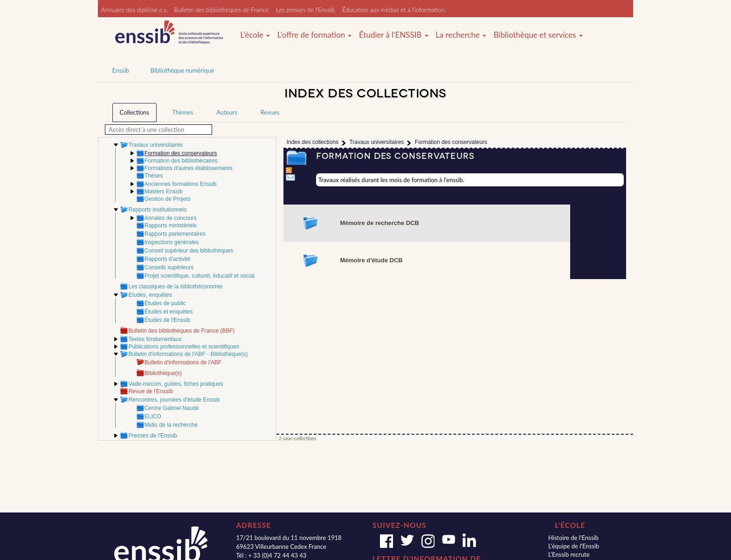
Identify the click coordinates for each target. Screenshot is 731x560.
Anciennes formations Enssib (181, 184)
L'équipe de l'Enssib (574, 546)
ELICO (153, 417)
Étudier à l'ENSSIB (394, 35)
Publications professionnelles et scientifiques (183, 347)
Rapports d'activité (167, 259)
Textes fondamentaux (155, 339)
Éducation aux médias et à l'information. (394, 10)
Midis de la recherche (171, 425)
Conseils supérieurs (169, 267)
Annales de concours (171, 218)
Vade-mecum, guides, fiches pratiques (176, 384)
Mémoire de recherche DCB (379, 223)
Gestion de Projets (168, 199)
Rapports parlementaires (175, 234)
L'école (255, 35)
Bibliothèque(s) (163, 373)
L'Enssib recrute (569, 554)
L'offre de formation (315, 35)
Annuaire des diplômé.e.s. (134, 10)
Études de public (165, 303)
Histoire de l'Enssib (573, 538)
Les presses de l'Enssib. (306, 10)
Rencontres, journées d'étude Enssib (174, 400)
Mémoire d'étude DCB (371, 260)
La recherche (461, 35)
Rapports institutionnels (157, 210)
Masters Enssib (164, 191)
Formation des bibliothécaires (181, 161)
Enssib (121, 70)
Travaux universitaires (155, 145)
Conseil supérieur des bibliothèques (189, 251)
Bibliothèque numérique (182, 70)
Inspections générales (172, 242)
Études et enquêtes (169, 312)
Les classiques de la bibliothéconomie (175, 287)
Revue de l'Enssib (151, 391)
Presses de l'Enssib (152, 436)
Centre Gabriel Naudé (172, 408)
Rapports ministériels (171, 225)
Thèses (154, 176)
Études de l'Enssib (167, 320)
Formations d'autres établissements (189, 168)
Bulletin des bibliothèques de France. (222, 10)
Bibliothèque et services (538, 35)
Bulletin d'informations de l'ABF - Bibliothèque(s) (188, 354)
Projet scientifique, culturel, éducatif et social (200, 276)
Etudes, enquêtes (150, 295)
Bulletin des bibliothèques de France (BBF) (181, 331)
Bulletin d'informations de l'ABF (183, 362)
